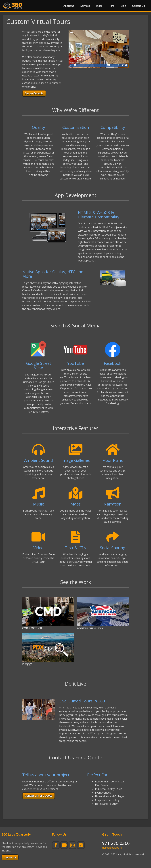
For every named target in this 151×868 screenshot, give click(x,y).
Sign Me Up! (10, 857)
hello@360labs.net (113, 848)
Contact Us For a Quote (39, 796)
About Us (69, 6)
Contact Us (138, 6)
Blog (123, 6)
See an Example (34, 93)
